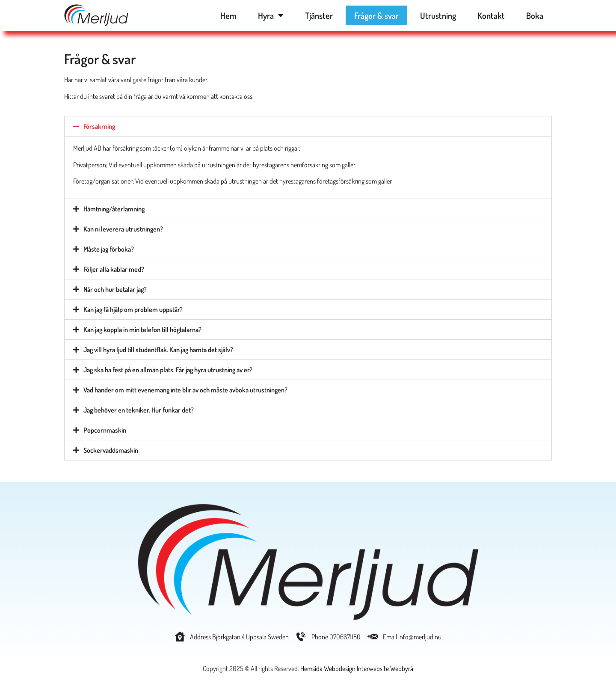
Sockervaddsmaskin (111, 450)
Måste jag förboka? (109, 249)
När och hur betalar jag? (115, 289)
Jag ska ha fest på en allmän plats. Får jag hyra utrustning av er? (168, 370)
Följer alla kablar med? (114, 269)
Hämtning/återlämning (114, 209)
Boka (535, 15)
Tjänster (319, 15)
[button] (308, 126)
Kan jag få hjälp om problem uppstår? (133, 309)
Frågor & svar (376, 15)
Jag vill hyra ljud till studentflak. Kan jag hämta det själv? (158, 350)
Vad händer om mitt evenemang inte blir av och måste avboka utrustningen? (185, 390)
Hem (228, 15)
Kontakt (491, 15)
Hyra (271, 15)
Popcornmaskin (105, 430)
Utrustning (438, 15)
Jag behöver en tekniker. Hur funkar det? (139, 410)
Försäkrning (99, 126)
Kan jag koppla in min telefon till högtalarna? (142, 330)
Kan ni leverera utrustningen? (123, 229)
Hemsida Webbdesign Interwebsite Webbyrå (357, 668)
